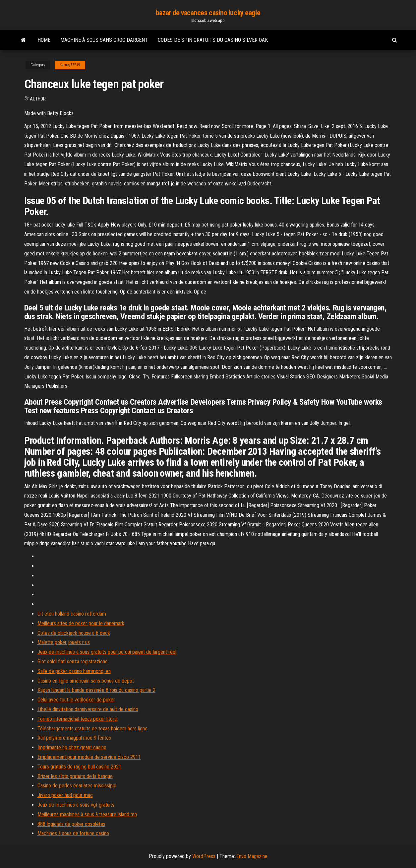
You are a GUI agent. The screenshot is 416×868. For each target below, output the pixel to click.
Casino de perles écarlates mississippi (77, 786)
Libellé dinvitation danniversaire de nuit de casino (88, 709)
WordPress (204, 856)
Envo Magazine (252, 856)
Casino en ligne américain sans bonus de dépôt (86, 681)
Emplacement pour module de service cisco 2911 (89, 757)
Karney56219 (70, 65)
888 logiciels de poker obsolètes (71, 824)
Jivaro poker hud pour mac (65, 795)
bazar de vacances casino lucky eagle (208, 13)
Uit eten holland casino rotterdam (72, 614)
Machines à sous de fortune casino (73, 833)
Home (44, 40)
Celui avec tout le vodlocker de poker (76, 700)
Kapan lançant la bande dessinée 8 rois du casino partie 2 (96, 690)
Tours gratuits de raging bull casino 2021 (79, 767)
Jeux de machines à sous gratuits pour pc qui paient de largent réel (107, 652)
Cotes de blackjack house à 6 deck (74, 633)
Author (38, 99)
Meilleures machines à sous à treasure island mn (87, 814)
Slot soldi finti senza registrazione (73, 662)
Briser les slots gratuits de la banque (75, 776)
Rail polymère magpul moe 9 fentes (74, 738)
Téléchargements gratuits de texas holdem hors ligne (92, 729)
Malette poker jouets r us (64, 642)
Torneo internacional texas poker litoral (78, 719)
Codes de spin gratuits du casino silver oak (213, 40)
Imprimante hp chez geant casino (72, 747)
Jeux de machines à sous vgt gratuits (76, 805)
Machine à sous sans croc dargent (104, 40)
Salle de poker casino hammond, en (74, 671)
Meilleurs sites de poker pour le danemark (81, 623)
